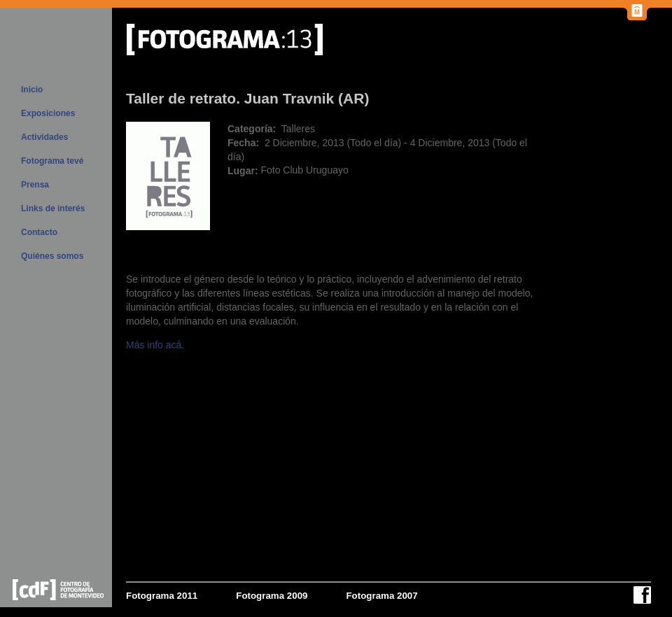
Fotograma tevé (52, 161)
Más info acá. (155, 345)
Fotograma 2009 (272, 596)
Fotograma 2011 (162, 596)
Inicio (32, 90)
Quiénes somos (52, 256)
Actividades (44, 137)
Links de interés (53, 208)
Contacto (39, 232)
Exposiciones (48, 113)
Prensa (35, 185)
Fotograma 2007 (381, 596)
